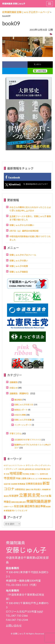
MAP (40, 612)
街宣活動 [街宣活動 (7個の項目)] (19, 506)
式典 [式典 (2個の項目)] (29, 479)
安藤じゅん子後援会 (19, 272)
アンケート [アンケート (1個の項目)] (21, 465)
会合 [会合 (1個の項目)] (33, 469)
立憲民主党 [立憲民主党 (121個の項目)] (30, 495)
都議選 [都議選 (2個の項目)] (9, 511)
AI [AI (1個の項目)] (5, 465)
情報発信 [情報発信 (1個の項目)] (46, 479)
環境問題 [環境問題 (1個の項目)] (45, 489)
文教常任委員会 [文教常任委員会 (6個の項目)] (34, 484)
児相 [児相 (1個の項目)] (7, 474)
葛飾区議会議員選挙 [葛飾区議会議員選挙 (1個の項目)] (19, 502)
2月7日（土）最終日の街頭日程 (24, 231)
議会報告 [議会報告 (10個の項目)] (30, 506)
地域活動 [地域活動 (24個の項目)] (16, 473)
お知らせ (13, 388)
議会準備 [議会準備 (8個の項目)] (40, 506)
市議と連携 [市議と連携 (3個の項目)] (21, 478)
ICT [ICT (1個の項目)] (7, 465)
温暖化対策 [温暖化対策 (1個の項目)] (30, 489)
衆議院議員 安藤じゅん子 (14, 4)
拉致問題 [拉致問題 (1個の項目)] (14, 484)
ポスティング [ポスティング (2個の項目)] (12, 469)
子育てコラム (16, 434)
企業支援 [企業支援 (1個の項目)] (28, 469)
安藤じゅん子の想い (19, 261)
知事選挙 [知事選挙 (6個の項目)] (14, 496)
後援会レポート (21, 410)
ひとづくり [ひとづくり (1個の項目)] (13, 465)
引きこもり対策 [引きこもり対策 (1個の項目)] (37, 479)
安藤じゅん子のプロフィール (23, 255)
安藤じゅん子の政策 (19, 266)
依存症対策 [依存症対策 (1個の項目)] (39, 469)
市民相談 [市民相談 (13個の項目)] (10, 478)
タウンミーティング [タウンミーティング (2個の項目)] (34, 465)
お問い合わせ (14, 625)
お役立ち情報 (20, 415)
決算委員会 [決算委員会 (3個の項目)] (20, 489)
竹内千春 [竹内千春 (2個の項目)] (44, 496)
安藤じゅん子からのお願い (22, 225)
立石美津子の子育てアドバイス (28, 440)
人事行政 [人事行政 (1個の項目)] (21, 469)
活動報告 (13, 382)
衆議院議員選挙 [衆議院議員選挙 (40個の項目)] (39, 501)
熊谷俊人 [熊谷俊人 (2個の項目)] (38, 489)
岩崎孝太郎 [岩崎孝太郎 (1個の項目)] (44, 474)
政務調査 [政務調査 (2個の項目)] (21, 484)
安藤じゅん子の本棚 (23, 420)
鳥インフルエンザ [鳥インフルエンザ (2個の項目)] (20, 511)
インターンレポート (23, 425)
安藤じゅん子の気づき (24, 405)
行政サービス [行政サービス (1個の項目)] (9, 507)
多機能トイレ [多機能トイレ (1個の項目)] (35, 474)
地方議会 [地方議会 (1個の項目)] (26, 474)
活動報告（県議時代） (20, 393)
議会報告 (18, 400)
